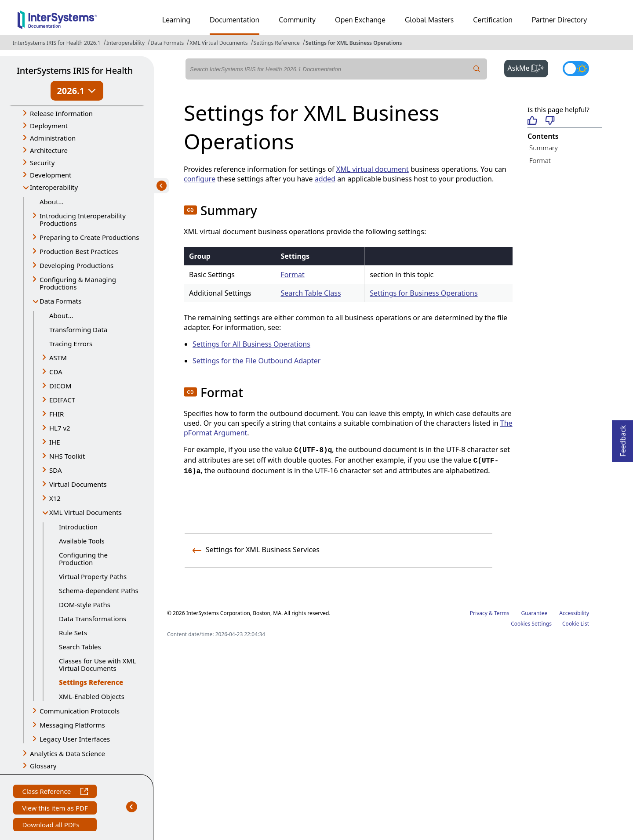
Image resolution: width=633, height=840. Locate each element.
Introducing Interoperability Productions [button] (83, 219)
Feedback (623, 438)
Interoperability (126, 43)
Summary (544, 148)
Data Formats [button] (60, 301)
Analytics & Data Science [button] (67, 753)
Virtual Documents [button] (78, 484)
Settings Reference (277, 43)
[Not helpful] (550, 121)
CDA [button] (56, 372)
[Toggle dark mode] (576, 69)
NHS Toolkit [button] (67, 456)
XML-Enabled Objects (92, 696)
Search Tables (80, 647)
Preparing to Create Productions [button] (89, 237)
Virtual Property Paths (93, 576)
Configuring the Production (83, 559)
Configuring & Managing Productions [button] (78, 283)
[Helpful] (532, 121)
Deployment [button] (49, 126)
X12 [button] (55, 498)
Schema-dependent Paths (99, 590)
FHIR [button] (56, 414)
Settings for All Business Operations (251, 344)
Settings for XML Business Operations (354, 43)
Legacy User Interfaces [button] (75, 739)
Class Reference (55, 792)
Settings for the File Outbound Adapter (256, 361)
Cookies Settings (531, 624)
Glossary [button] (43, 766)
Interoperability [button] (54, 187)
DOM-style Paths (85, 605)
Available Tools (82, 541)
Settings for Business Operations (424, 293)
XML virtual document (373, 169)
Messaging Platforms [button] (72, 725)
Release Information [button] (61, 113)
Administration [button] (53, 138)
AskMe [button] (528, 67)
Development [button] (51, 175)
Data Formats (167, 43)
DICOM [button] (60, 386)
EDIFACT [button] (62, 400)
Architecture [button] (49, 150)
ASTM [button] (58, 358)
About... (52, 202)
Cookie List (576, 624)
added (325, 179)
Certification (493, 20)
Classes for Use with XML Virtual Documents (97, 664)
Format (292, 275)
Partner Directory (560, 20)
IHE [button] (55, 442)
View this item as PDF (55, 809)
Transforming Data (78, 329)
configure (200, 179)
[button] (190, 210)
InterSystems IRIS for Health (75, 71)
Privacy (479, 613)
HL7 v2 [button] (60, 428)
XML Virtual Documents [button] (85, 512)
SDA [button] (55, 470)
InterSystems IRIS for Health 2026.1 (57, 43)
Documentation (235, 20)
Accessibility (574, 613)
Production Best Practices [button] (79, 251)
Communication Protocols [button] (80, 711)
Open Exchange (360, 20)
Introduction (78, 527)
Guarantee (535, 613)
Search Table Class (311, 293)
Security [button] (42, 163)
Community (297, 20)
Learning (176, 20)
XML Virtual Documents (218, 43)
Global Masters (429, 20)
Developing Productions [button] (76, 265)
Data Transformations (93, 619)
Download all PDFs (52, 826)
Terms (502, 613)
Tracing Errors (71, 344)
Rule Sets (73, 633)
